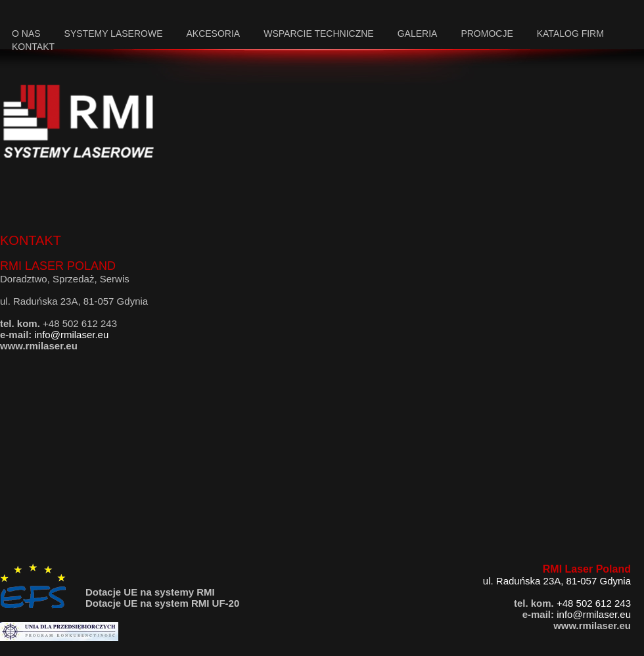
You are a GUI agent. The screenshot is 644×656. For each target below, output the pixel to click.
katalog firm (570, 33)
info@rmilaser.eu (72, 335)
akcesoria (213, 33)
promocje (487, 33)
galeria (418, 33)
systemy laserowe (114, 33)
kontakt (33, 47)
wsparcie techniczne (319, 33)
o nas (26, 33)
